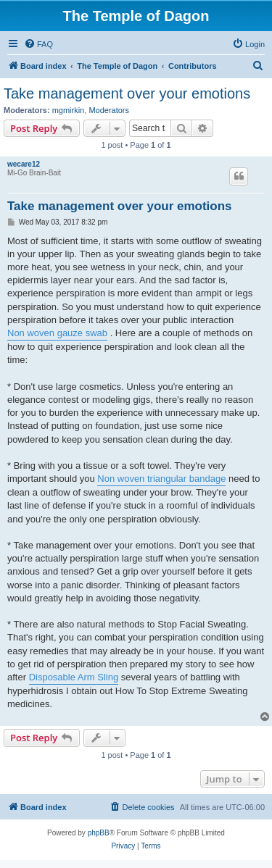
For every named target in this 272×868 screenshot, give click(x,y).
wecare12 (24, 164)
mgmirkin (69, 110)
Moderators (109, 110)
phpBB (99, 833)
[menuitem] (38, 44)
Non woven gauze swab (57, 333)
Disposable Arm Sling (74, 677)
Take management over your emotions (127, 93)
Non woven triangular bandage (161, 479)
